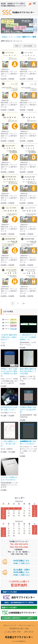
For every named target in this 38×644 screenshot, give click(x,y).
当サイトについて (10, 625)
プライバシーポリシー (26, 625)
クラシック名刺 (15, 37)
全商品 (4, 37)
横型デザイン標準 (29, 37)
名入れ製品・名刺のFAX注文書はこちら (21, 572)
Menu (34, 2)
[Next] (24, 304)
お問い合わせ (29, 632)
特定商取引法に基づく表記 (19, 629)
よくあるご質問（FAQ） (13, 632)
